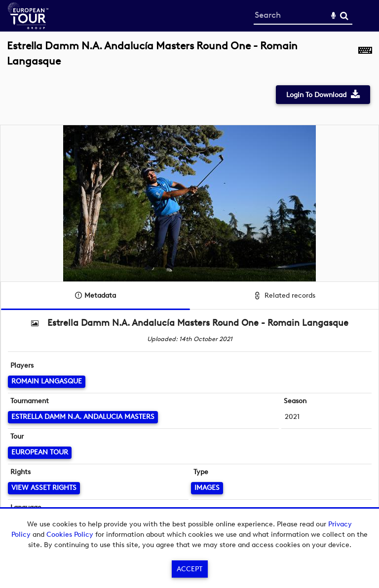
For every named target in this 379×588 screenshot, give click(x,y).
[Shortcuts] (365, 59)
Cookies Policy (70, 535)
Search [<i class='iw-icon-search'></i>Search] (344, 16)
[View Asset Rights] (44, 488)
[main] (189, 285)
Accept (189, 569)
